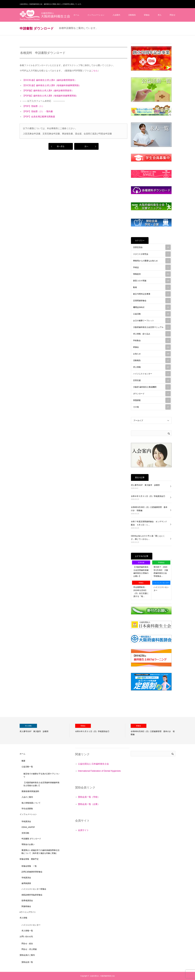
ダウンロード (152, 394)
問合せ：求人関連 (29, 949)
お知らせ (152, 354)
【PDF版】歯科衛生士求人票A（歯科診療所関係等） (48, 91)
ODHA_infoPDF (28, 827)
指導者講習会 (27, 901)
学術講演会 (26, 821)
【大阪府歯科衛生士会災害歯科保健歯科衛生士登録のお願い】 (141, 572)
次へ (86, 146)
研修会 (147, 15)
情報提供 (152, 274)
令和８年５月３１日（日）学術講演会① (148, 496)
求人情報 (152, 367)
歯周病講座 (26, 883)
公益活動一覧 (27, 767)
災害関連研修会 (152, 301)
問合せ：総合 (27, 944)
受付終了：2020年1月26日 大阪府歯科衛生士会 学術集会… (161, 572)
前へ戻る (61, 146)
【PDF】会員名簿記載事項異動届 (39, 117)
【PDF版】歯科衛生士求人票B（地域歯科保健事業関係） (50, 96)
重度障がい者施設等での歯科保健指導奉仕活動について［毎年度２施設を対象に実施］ (40, 852)
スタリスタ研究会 (152, 254)
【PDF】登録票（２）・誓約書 (38, 111)
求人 (160, 15)
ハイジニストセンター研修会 (34, 889)
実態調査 (152, 400)
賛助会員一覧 (27, 962)
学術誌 (152, 267)
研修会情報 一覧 (29, 866)
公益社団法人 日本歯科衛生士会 (93, 764)
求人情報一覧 (27, 931)
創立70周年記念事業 (152, 294)
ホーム (76, 15)
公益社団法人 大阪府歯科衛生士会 (102, 976)
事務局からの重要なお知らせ (152, 261)
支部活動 (25, 833)
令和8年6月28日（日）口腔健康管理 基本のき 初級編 (149, 509)
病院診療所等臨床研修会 (32, 895)
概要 (23, 761)
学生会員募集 (27, 809)
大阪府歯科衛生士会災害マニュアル (152, 327)
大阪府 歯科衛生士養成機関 (152, 387)
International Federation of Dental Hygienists (99, 771)
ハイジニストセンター (152, 374)
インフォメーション (96, 15)
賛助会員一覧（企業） (89, 804)
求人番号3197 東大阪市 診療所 (145, 485)
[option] (45, 731)
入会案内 (116, 15)
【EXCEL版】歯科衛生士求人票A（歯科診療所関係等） (49, 80)
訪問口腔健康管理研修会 (32, 872)
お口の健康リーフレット (152, 321)
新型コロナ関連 (152, 281)
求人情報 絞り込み (152, 334)
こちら (94, 71)
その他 (152, 407)
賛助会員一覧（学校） (89, 797)
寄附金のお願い (28, 844)
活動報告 (132, 15)
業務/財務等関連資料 (30, 791)
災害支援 (152, 380)
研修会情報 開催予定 (29, 859)
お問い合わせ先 (26, 936)
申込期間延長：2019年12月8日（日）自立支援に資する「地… (141, 592)
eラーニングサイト (28, 912)
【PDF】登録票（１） (33, 106)
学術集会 (152, 340)
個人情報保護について (31, 803)
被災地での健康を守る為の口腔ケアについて (41, 775)
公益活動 (152, 314)
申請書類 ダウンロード (31, 839)
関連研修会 (26, 906)
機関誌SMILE (152, 307)
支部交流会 (152, 247)
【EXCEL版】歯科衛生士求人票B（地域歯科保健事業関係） (52, 85)
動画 (152, 287)
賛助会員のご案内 (27, 955)
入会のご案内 (27, 797)
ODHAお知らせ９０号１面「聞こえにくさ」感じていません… (148, 538)
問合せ (173, 15)
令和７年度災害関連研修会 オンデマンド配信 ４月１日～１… (149, 523)
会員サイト (83, 830)
